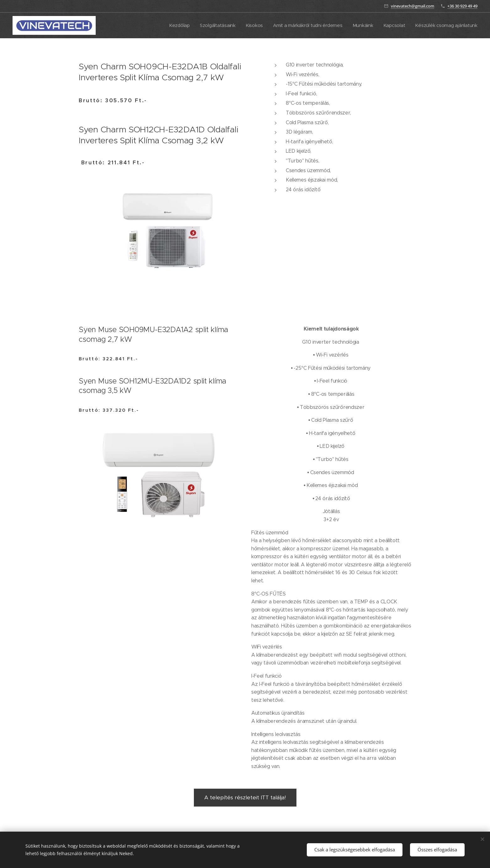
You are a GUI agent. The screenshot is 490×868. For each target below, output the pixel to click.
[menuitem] (173, 25)
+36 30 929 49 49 (462, 6)
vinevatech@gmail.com (413, 6)
